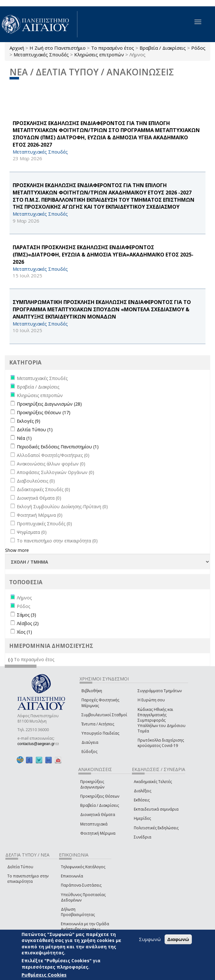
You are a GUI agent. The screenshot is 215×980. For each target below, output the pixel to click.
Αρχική (17, 48)
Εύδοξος (89, 752)
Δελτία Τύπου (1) (35, 430)
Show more (17, 550)
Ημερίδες (142, 818)
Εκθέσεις (142, 800)
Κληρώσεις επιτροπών (99, 54)
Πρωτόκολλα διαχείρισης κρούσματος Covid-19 (161, 743)
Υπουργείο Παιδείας (100, 733)
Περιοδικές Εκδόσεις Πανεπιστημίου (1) (58, 447)
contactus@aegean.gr (38, 744)
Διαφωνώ (178, 939)
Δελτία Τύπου (20, 867)
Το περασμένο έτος (113, 48)
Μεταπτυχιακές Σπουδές (41, 54)
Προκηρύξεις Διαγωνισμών (92, 784)
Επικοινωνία (72, 876)
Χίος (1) (24, 632)
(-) (11, 659)
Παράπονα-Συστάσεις (81, 885)
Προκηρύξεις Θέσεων (100, 796)
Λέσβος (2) (28, 623)
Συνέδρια (143, 837)
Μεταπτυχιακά (94, 824)
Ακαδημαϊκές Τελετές (153, 782)
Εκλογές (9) (29, 421)
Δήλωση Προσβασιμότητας (78, 912)
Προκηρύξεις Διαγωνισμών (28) (49, 404)
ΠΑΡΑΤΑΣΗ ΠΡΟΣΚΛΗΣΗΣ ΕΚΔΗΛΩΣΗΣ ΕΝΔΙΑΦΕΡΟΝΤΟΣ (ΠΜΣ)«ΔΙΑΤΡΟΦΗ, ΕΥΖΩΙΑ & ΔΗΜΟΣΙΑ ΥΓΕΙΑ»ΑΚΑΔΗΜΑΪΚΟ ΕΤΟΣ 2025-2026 (103, 255)
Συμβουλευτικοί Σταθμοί (104, 715)
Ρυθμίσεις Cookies (44, 975)
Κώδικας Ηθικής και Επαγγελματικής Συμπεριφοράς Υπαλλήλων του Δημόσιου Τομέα (162, 720)
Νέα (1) (24, 438)
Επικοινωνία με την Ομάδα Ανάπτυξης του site (85, 926)
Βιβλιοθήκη (92, 691)
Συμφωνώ (150, 939)
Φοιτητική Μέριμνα (98, 833)
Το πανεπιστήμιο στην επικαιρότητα (28, 879)
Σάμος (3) (26, 615)
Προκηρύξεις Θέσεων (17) (44, 412)
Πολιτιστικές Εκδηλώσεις (156, 828)
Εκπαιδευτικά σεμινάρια (156, 809)
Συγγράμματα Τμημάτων (160, 691)
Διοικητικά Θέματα (98, 815)
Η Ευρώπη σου (151, 700)
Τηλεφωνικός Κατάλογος (83, 867)
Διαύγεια (90, 742)
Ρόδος (198, 48)
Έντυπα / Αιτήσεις (98, 724)
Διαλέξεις (143, 791)
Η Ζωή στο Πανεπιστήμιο (58, 48)
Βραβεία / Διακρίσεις (163, 48)
